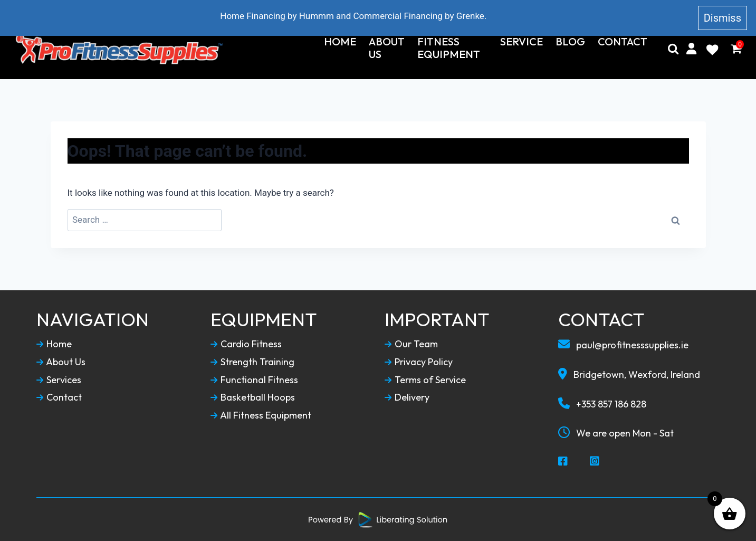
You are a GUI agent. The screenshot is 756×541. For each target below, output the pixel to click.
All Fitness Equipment (261, 415)
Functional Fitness (254, 380)
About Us (387, 48)
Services (59, 380)
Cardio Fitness (246, 344)
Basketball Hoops (253, 397)
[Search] (673, 49)
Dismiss (722, 18)
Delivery (407, 397)
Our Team (411, 344)
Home (340, 42)
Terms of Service (425, 380)
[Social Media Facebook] (563, 462)
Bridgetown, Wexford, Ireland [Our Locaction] (629, 374)
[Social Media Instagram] (595, 462)
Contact (623, 42)
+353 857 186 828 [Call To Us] (602, 404)
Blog (570, 42)
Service (521, 42)
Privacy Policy (419, 362)
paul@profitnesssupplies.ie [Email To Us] (623, 345)
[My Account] (691, 49)
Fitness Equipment (449, 48)
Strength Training (252, 362)
